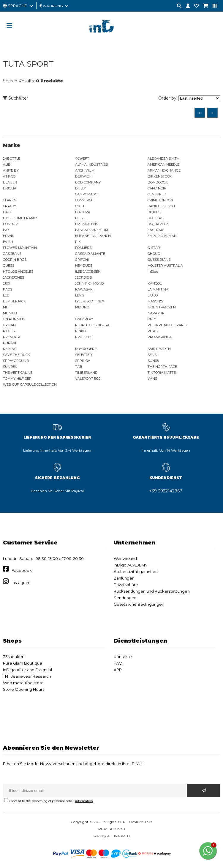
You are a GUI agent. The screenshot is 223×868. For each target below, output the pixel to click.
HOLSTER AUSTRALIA (165, 266)
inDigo (153, 271)
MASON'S (155, 301)
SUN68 (153, 361)
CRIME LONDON (160, 200)
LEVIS (80, 295)
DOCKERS (155, 218)
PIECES (9, 331)
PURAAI (10, 343)
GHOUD (154, 254)
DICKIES (154, 212)
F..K (78, 242)
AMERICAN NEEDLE (163, 164)
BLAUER (10, 182)
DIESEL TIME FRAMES (20, 218)
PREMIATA (12, 337)
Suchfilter (16, 98)
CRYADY (10, 206)
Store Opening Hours (24, 689)
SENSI (152, 355)
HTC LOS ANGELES (18, 271)
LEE (6, 295)
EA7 (6, 230)
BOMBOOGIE (158, 182)
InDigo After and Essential (27, 670)
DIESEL (81, 218)
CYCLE (80, 206)
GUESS (9, 266)
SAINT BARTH (159, 349)
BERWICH (83, 176)
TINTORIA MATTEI (162, 373)
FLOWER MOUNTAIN (20, 248)
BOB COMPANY (88, 182)
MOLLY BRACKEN (162, 307)
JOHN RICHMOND (89, 283)
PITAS (152, 331)
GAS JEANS (12, 254)
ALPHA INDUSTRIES (91, 164)
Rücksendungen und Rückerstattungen (152, 591)
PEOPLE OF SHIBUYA (92, 325)
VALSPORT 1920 (88, 379)
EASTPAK (155, 230)
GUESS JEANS (159, 260)
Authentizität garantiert (136, 572)
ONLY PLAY (84, 319)
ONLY (152, 319)
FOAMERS (83, 248)
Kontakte (123, 657)
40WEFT (82, 158)
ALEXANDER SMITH (163, 158)
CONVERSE (84, 200)
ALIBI (7, 164)
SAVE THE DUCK (16, 355)
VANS (152, 379)
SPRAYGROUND (16, 361)
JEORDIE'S (83, 277)
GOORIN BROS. (15, 260)
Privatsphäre (126, 585)
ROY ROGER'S (86, 349)
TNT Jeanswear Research (27, 676)
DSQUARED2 (158, 224)
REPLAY (9, 349)
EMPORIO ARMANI (163, 236)
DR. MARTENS (87, 224)
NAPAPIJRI (156, 313)
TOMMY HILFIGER (17, 379)
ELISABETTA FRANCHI (93, 236)
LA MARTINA (158, 289)
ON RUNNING (14, 319)
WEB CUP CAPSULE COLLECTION (30, 384)
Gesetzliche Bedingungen (139, 604)
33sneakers (14, 657)
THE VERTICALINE (18, 373)
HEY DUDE (84, 266)
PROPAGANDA (160, 337)
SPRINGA (83, 361)
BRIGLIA (10, 188)
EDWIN (9, 236)
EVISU (8, 242)
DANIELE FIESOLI (161, 206)
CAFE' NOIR (157, 188)
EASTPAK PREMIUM (92, 230)
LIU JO (153, 295)
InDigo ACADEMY (131, 565)
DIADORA (83, 212)
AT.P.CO (9, 176)
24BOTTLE (12, 158)
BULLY (80, 188)
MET (7, 307)
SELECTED (83, 355)
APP (118, 670)
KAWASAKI (84, 289)
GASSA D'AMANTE (90, 254)
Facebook (22, 570)
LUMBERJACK (14, 301)
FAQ (118, 663)
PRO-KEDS (84, 337)
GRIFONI (82, 260)
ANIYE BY (11, 170)
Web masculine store (23, 683)
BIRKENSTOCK (160, 176)
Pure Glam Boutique (23, 663)
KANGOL (155, 283)
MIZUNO (82, 307)
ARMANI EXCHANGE (164, 170)
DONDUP (10, 224)
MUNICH (10, 313)
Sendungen (125, 598)
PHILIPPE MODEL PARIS (167, 325)
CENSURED (157, 194)
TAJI (79, 367)
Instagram (21, 583)
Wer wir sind (125, 558)
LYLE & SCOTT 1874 (90, 301)
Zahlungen (124, 578)
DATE (7, 212)
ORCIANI (10, 325)
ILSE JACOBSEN (88, 271)
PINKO (80, 331)
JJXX (7, 283)
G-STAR (154, 248)
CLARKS (10, 200)
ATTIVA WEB (118, 836)
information (84, 801)
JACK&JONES (14, 277)
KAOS (8, 289)
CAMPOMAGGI (87, 194)
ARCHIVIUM (85, 170)
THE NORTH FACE (162, 367)
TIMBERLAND (86, 373)
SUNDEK (10, 367)
